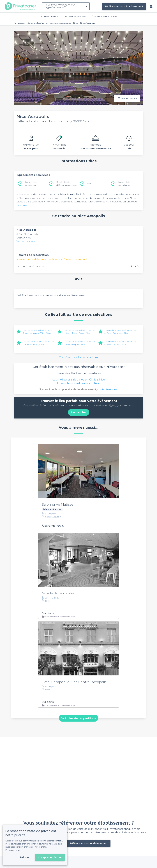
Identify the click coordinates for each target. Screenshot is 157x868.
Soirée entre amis (49, 16)
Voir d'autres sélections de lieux (79, 357)
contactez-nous (107, 389)
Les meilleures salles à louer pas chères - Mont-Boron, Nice (80, 332)
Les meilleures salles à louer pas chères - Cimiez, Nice (39, 343)
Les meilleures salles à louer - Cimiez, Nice (79, 380)
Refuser (24, 857)
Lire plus (22, 205)
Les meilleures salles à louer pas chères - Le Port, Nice (120, 343)
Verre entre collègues (75, 16)
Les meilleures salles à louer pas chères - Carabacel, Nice (120, 332)
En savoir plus (13, 850)
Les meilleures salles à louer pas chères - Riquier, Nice (80, 343)
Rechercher (79, 412)
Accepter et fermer (50, 857)
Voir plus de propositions (79, 718)
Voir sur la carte (26, 241)
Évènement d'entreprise (104, 16)
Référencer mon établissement (124, 6)
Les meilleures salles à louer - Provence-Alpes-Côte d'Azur (37, 332)
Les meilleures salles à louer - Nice (78, 383)
